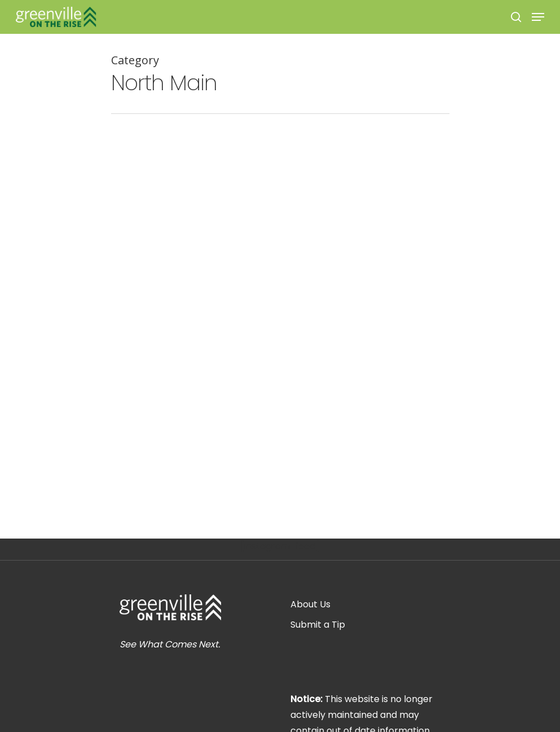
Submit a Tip (318, 625)
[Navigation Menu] (538, 17)
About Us (310, 604)
